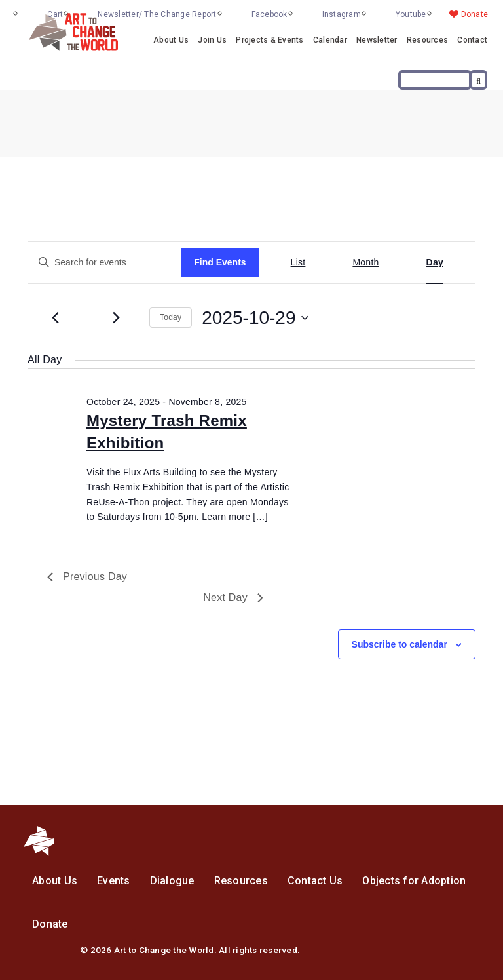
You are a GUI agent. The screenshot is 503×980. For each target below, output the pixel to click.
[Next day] (116, 318)
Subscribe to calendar (400, 644)
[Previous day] (55, 318)
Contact (472, 40)
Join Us (212, 40)
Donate (475, 14)
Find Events (220, 262)
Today (171, 317)
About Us (171, 40)
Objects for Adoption (414, 881)
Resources (427, 40)
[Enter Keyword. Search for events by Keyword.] (104, 263)
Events (114, 881)
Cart (55, 14)
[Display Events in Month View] (365, 263)
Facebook (270, 14)
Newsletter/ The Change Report (157, 14)
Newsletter (377, 40)
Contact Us (315, 881)
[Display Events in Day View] (435, 263)
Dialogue (172, 881)
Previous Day (87, 577)
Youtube (411, 14)
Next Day (233, 598)
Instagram (342, 14)
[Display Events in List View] (298, 263)
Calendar (330, 40)
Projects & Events (270, 40)
